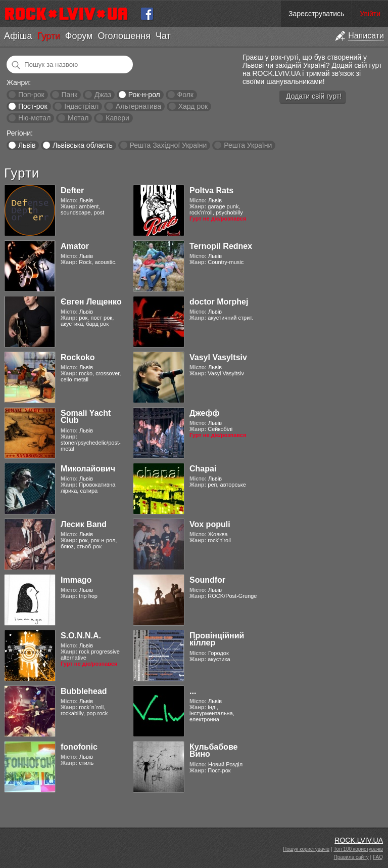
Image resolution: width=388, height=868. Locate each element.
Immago (76, 580)
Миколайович (88, 469)
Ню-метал (34, 118)
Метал (78, 118)
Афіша (18, 36)
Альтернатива (138, 106)
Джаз (103, 95)
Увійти (370, 14)
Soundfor (207, 580)
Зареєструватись (316, 14)
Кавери (117, 118)
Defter (72, 190)
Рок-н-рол (144, 95)
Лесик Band (84, 524)
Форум (79, 36)
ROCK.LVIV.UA (359, 840)
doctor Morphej (219, 302)
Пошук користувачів (306, 849)
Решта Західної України (168, 145)
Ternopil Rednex (221, 246)
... (193, 691)
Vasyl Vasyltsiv (218, 357)
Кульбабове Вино (213, 750)
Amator (75, 246)
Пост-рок (33, 106)
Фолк (185, 95)
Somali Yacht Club (86, 417)
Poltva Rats (211, 190)
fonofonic (79, 747)
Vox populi (210, 524)
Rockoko (78, 357)
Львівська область (83, 145)
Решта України (248, 145)
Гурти (48, 36)
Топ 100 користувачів (358, 849)
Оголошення (124, 36)
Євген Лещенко (91, 302)
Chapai (203, 469)
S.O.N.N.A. (81, 636)
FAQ (378, 857)
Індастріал (81, 106)
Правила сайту (351, 857)
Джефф (204, 413)
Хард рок (193, 106)
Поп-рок (31, 95)
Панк (69, 95)
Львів (27, 145)
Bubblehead (84, 691)
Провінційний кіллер (217, 639)
